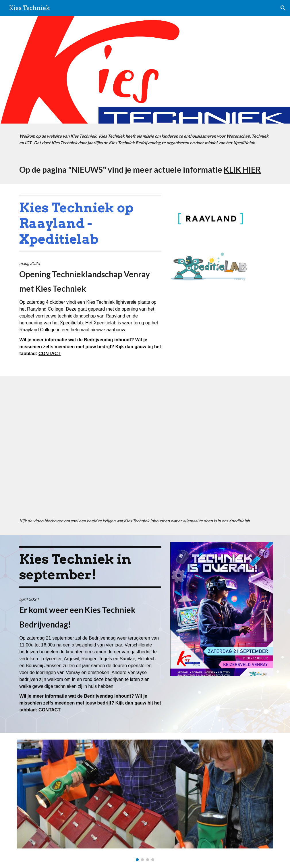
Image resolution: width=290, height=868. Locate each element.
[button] (283, 8)
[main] (145, 139)
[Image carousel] (145, 800)
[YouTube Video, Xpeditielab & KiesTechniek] (145, 448)
